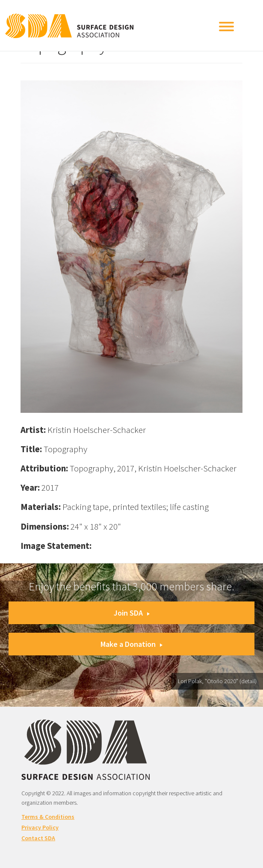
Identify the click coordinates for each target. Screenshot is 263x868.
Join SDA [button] (132, 613)
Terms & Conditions (48, 817)
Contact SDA (38, 838)
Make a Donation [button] (131, 644)
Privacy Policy (40, 827)
